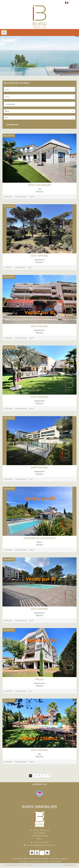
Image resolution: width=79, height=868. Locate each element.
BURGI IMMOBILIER (39, 807)
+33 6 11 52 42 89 (41, 842)
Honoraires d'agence (59, 859)
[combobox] (39, 89)
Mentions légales (42, 859)
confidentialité (39, 865)
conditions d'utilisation (54, 865)
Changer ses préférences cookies (33, 862)
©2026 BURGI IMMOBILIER (22, 859)
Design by (55, 862)
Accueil (39, 17)
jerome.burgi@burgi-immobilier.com (41, 845)
